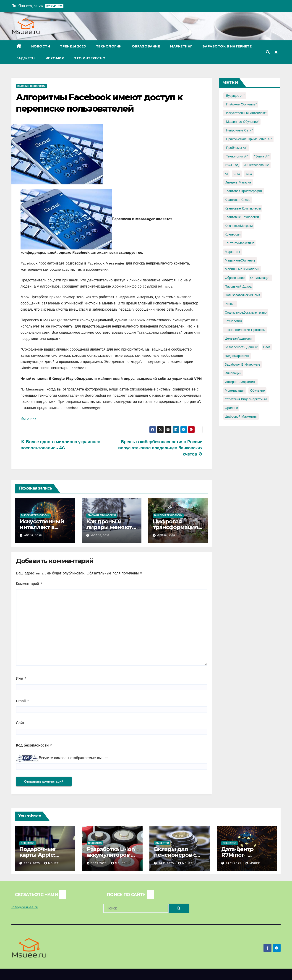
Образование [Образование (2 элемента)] (235, 278)
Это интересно (90, 58)
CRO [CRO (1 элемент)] (237, 174)
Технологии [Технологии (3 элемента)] (233, 321)
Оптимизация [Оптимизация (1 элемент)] (260, 278)
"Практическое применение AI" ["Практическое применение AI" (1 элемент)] (248, 139)
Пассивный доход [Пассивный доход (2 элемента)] (238, 286)
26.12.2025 (33, 863)
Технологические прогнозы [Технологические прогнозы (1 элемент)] (245, 330)
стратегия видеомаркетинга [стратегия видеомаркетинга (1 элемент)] (246, 399)
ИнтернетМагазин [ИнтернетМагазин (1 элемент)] (238, 182)
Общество (28, 843)
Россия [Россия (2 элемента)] (230, 304)
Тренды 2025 (73, 46)
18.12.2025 (100, 863)
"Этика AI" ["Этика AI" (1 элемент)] (262, 156)
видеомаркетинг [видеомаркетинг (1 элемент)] (237, 356)
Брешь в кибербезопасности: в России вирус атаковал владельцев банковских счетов (160, 448)
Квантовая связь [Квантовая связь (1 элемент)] (238, 200)
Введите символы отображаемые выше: (73, 758)
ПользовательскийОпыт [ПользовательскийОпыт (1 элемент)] (243, 295)
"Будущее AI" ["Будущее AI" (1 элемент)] (235, 96)
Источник (28, 418)
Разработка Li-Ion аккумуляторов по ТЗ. (112, 855)
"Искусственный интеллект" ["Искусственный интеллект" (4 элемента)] (246, 113)
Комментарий (29, 584)
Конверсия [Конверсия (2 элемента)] (233, 234)
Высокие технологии (31, 86)
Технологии (109, 46)
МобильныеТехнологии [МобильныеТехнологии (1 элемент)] (242, 269)
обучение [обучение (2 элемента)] (257, 390)
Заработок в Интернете (227, 46)
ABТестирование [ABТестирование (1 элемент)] (257, 165)
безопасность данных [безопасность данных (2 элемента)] (241, 347)
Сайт (20, 723)
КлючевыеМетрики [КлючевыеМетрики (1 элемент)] (239, 226)
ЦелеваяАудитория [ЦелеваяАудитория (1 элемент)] (239, 338)
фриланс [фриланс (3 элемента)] (231, 408)
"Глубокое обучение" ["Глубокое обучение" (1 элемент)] (241, 104)
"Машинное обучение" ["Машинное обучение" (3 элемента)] (242, 122)
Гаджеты (26, 58)
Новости (41, 46)
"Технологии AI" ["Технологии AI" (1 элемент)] (237, 156)
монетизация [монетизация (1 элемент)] (235, 390)
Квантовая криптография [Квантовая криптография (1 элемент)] (244, 191)
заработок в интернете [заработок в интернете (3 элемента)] (243, 364)
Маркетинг (181, 46)
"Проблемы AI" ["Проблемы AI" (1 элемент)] (236, 148)
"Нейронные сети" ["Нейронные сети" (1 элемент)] (239, 130)
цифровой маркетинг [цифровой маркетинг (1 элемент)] (241, 417)
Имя (21, 678)
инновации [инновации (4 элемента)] (233, 373)
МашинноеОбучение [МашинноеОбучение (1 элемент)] (240, 260)
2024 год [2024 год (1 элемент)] (232, 165)
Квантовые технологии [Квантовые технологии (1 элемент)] (242, 217)
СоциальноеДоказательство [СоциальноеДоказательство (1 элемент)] (246, 312)
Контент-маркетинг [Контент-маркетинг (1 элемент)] (239, 243)
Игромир (55, 58)
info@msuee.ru (25, 907)
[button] (268, 52)
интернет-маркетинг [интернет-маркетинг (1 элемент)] (240, 382)
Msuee (52, 863)
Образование (146, 46)
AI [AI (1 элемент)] (226, 174)
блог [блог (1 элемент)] (267, 347)
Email (23, 701)
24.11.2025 (167, 863)
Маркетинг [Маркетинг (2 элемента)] (233, 252)
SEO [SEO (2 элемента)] (249, 174)
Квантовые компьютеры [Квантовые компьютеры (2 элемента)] (243, 208)
